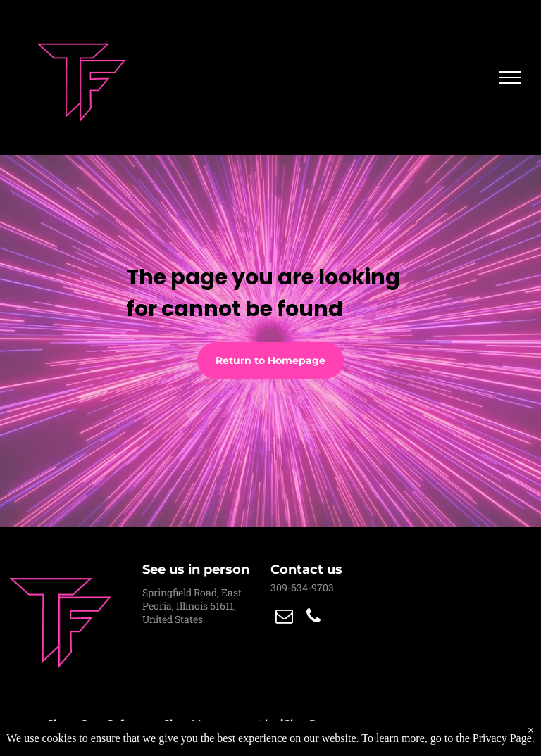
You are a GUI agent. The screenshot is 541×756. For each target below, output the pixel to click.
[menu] (510, 77)
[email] (284, 618)
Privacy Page (502, 738)
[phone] (313, 618)
